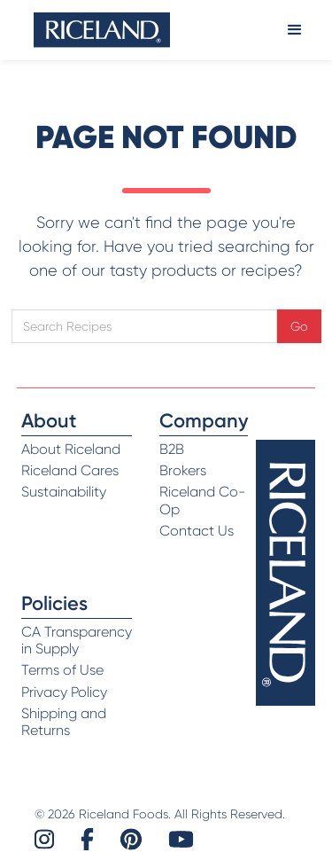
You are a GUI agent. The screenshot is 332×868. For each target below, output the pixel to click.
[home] (102, 30)
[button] (295, 30)
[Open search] (144, 326)
